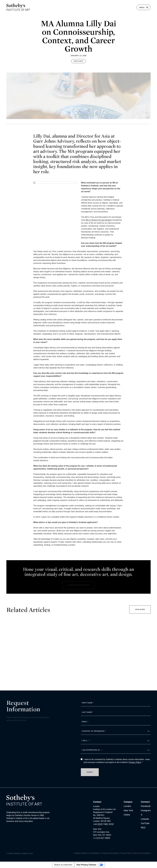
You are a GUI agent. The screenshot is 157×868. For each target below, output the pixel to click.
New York (128, 810)
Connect (145, 802)
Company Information (110, 853)
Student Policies (81, 853)
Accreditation (94, 853)
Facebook (146, 806)
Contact (97, 802)
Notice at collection (63, 865)
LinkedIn (145, 819)
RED (143, 828)
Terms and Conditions (142, 853)
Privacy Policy (135, 762)
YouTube (145, 823)
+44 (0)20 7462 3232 (103, 824)
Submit (90, 772)
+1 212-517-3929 (102, 838)
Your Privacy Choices (86, 865)
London (127, 806)
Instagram (146, 810)
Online (127, 815)
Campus (128, 802)
